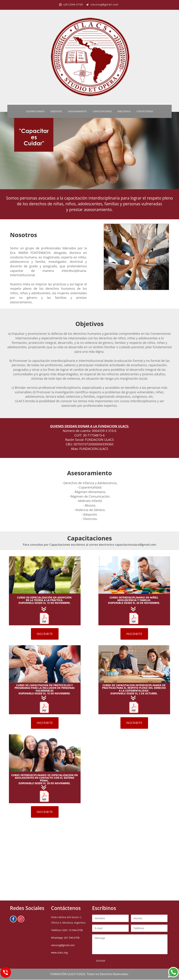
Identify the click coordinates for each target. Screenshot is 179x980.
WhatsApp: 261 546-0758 (65, 938)
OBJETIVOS (56, 111)
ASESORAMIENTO (77, 111)
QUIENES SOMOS (35, 111)
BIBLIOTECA (124, 111)
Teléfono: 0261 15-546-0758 (67, 930)
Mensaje (130, 945)
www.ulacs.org (59, 953)
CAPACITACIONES (102, 111)
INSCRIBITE (45, 634)
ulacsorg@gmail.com (63, 945)
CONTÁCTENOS (145, 111)
